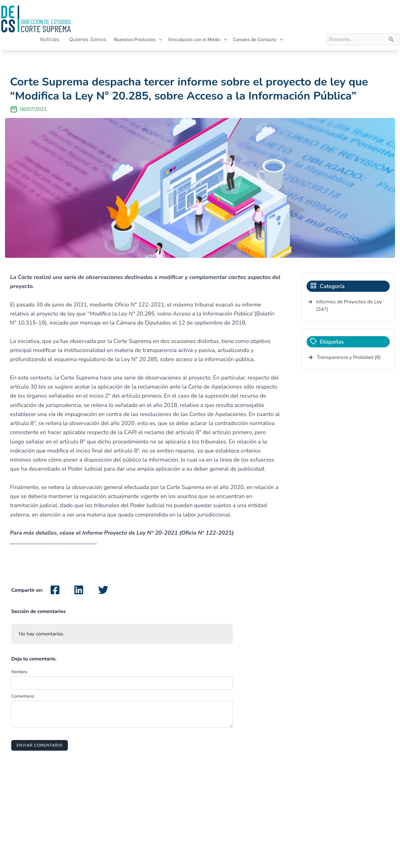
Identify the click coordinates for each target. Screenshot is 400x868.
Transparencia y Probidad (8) (349, 357)
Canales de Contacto (258, 39)
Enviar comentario (40, 745)
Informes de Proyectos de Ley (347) (349, 306)
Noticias (50, 39)
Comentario (23, 696)
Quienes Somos (88, 39)
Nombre (19, 672)
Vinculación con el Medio (198, 39)
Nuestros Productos (138, 39)
